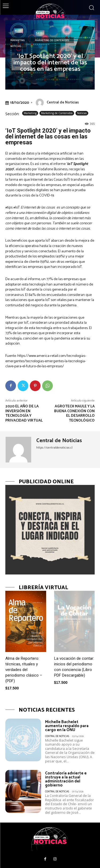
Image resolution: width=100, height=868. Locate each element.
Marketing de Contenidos (52, 40)
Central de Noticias (63, 103)
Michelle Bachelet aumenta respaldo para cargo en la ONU (67, 726)
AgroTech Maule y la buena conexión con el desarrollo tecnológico (74, 414)
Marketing (18, 40)
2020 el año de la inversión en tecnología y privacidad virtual (24, 414)
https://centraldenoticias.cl (54, 448)
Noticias (16, 46)
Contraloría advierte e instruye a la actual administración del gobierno (66, 779)
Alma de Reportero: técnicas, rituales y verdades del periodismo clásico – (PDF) (24, 670)
